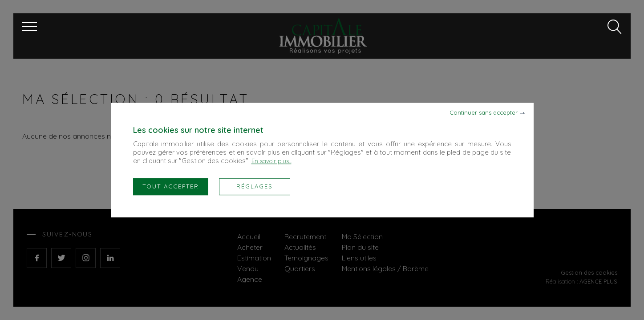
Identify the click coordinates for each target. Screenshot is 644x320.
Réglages (255, 186)
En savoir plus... (271, 161)
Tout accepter (171, 186)
